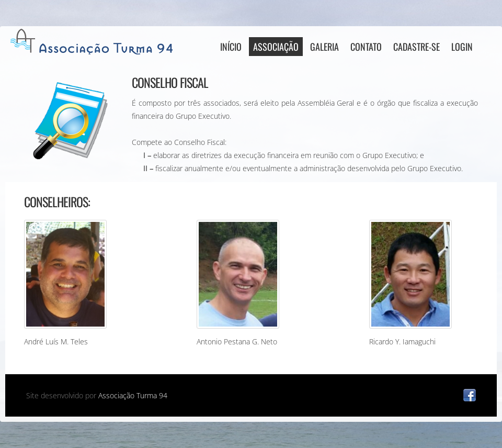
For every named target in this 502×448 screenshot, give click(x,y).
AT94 (94, 42)
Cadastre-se (417, 47)
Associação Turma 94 (133, 395)
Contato (366, 47)
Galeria (324, 47)
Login (462, 47)
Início (231, 47)
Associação (276, 47)
